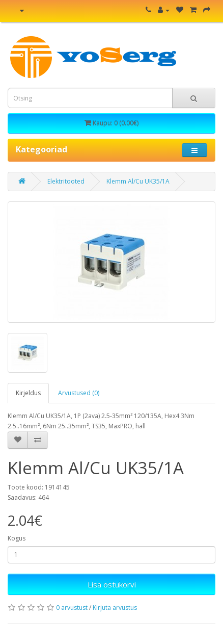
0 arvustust (72, 608)
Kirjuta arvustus (115, 608)
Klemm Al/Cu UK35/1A (138, 181)
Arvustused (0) (79, 393)
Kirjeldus (28, 393)
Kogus (17, 538)
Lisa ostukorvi (112, 584)
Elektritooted (66, 181)
